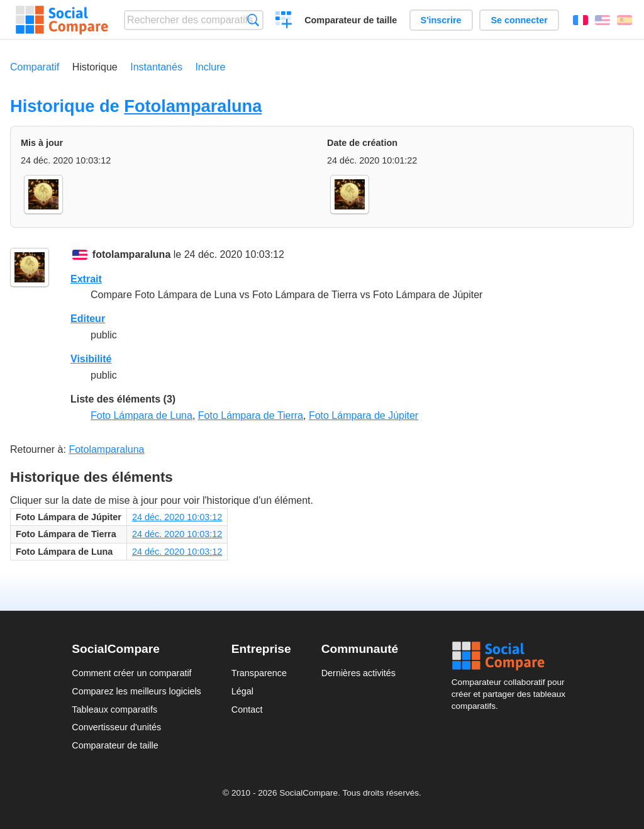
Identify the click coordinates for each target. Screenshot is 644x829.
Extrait (86, 279)
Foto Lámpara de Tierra (251, 415)
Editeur (88, 319)
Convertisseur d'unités (116, 727)
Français (580, 20)
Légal (242, 691)
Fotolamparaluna (193, 106)
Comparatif (35, 67)
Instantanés (156, 67)
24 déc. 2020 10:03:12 (177, 517)
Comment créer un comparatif (131, 673)
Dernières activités (358, 673)
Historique (95, 67)
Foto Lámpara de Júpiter (364, 415)
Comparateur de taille (351, 20)
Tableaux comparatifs (114, 709)
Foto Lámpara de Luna (142, 415)
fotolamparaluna (131, 254)
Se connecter (519, 20)
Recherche (253, 20)
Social (512, 656)
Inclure (210, 67)
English (602, 20)
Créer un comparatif (284, 21)
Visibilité (91, 359)
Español (625, 20)
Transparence (259, 673)
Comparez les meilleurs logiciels (136, 691)
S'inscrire (441, 20)
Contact (247, 709)
